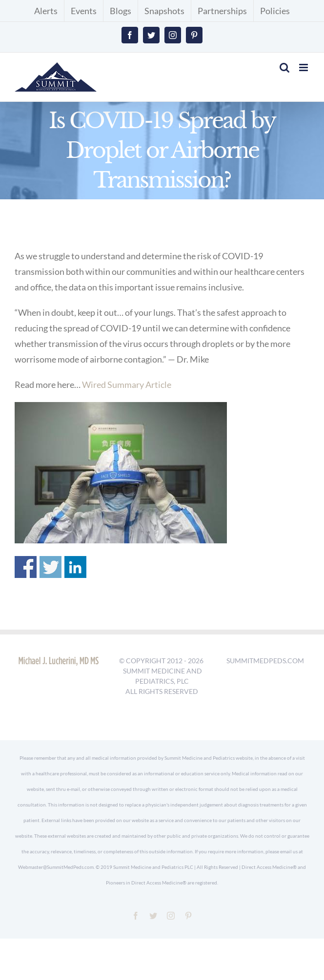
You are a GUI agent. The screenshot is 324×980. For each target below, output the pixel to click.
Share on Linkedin (75, 567)
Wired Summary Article (127, 384)
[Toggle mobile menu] (304, 67)
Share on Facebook (26, 567)
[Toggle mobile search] (284, 67)
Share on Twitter (51, 567)
